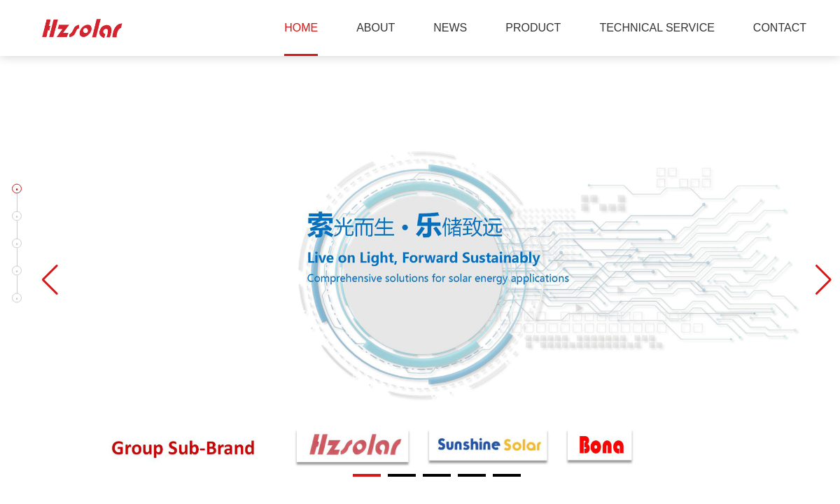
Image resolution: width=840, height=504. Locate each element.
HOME (301, 28)
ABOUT (376, 28)
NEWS (450, 28)
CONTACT (780, 28)
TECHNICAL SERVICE (657, 28)
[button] (17, 189)
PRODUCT (533, 28)
